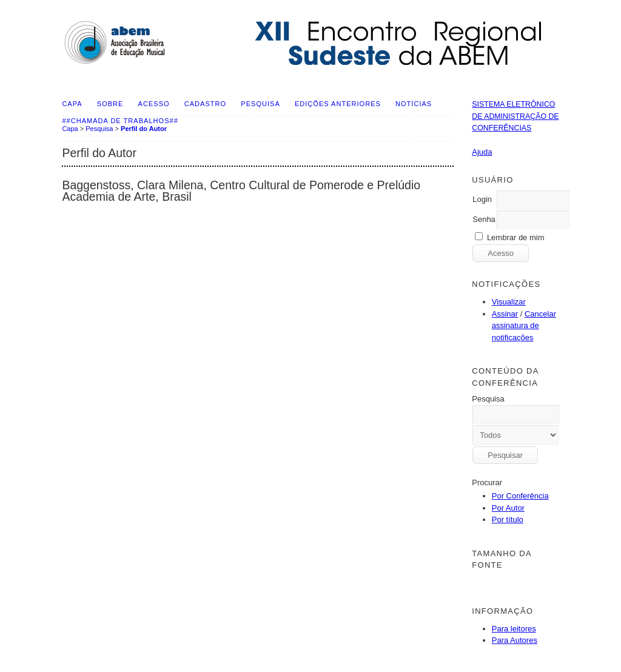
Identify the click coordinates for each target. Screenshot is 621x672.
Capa (72, 104)
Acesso (154, 104)
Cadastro (205, 104)
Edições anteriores (338, 104)
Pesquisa (260, 104)
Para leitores (514, 629)
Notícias (414, 104)
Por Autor (508, 508)
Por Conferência (520, 496)
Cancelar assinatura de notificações (524, 326)
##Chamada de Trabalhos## (120, 121)
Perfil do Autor (144, 129)
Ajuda (482, 152)
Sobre (110, 104)
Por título (508, 519)
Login (482, 199)
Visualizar (509, 302)
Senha (484, 219)
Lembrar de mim (516, 237)
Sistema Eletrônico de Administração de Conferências (515, 116)
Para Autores (515, 640)
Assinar (505, 314)
